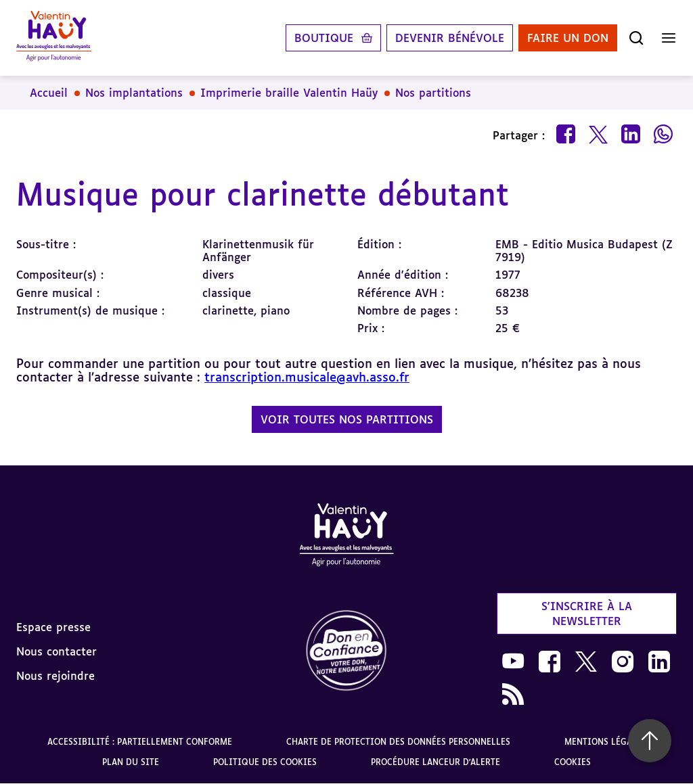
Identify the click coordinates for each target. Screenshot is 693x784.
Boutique (324, 38)
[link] (346, 651)
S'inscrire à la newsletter (587, 614)
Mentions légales (605, 742)
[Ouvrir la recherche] (636, 38)
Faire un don (568, 38)
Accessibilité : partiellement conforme (140, 742)
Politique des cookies (265, 762)
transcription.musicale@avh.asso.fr (307, 377)
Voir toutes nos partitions (347, 419)
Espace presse (53, 627)
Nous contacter (57, 651)
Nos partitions (433, 93)
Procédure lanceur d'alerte (435, 762)
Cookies (573, 762)
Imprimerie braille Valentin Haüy (289, 93)
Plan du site (131, 762)
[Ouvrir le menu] (669, 38)
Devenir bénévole (450, 38)
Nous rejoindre (55, 676)
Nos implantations (134, 93)
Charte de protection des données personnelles (398, 742)
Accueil (49, 93)
